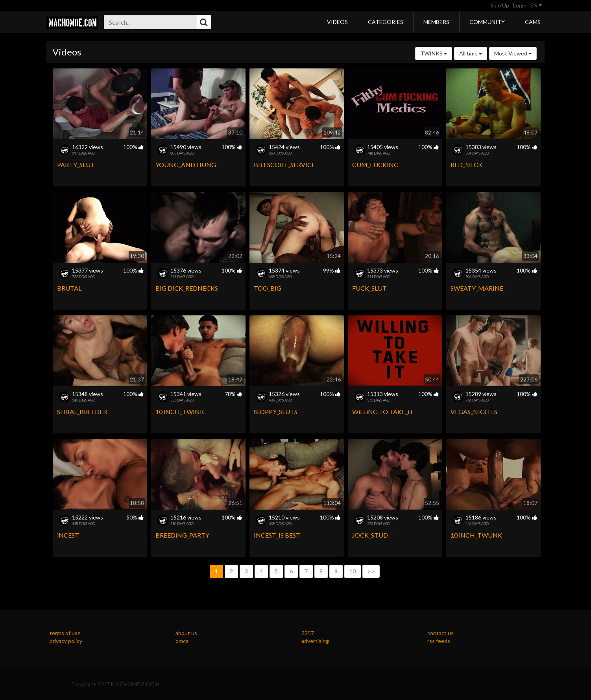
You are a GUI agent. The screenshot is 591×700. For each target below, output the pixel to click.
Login (520, 5)
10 (353, 571)
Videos (337, 22)
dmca (182, 641)
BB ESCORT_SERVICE (284, 165)
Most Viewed (513, 53)
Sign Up (500, 5)
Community (487, 22)
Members (436, 22)
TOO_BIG (268, 288)
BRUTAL (69, 288)
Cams (533, 22)
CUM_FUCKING (375, 165)
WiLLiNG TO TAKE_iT (383, 412)
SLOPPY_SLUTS (276, 412)
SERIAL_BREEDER (82, 412)
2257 (308, 633)
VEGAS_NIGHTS (474, 412)
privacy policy (66, 641)
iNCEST (68, 535)
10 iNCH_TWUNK (476, 535)
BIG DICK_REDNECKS (187, 288)
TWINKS (434, 53)
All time (471, 53)
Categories (386, 22)
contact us (440, 633)
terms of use (65, 633)
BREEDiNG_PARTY (182, 535)
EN (536, 5)
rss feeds (439, 641)
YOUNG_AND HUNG (186, 165)
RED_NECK (466, 165)
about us (186, 633)
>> (371, 571)
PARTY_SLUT (76, 165)
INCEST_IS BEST (277, 535)
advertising (315, 641)
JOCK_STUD (370, 535)
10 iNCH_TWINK (180, 412)
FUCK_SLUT (369, 288)
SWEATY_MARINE (477, 288)
